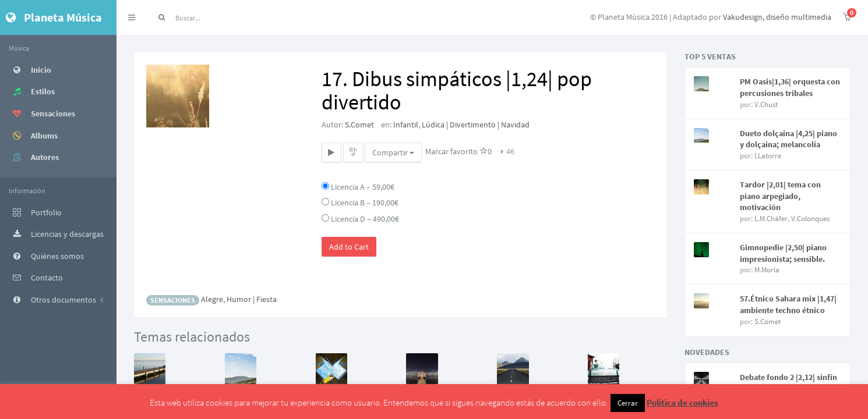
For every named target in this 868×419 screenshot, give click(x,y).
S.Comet (359, 125)
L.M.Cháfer (771, 219)
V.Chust (766, 104)
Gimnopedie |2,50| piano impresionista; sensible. (783, 253)
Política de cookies (682, 402)
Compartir (393, 152)
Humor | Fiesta (252, 299)
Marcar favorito (458, 151)
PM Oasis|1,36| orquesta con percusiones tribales (790, 87)
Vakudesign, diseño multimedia (777, 17)
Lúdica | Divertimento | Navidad (476, 125)
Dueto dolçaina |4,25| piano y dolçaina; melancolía (788, 139)
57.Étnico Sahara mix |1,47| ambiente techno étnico (788, 304)
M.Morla (767, 270)
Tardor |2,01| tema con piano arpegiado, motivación (780, 196)
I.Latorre (768, 156)
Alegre (212, 299)
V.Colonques (810, 219)
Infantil (406, 125)
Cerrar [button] (628, 403)
